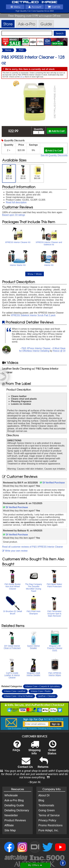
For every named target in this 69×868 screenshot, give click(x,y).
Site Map (10, 830)
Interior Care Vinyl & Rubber (18, 696)
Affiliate (9, 825)
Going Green (47, 810)
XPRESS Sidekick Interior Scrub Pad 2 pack (33, 315)
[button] (63, 863)
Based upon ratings (14, 215)
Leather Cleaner (47, 696)
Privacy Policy (47, 820)
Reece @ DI (59, 351)
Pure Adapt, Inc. (49, 830)
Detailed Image (35, 2)
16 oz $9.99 (23, 172)
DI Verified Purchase (52, 483)
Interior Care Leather (15, 691)
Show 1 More (35, 274)
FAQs (17, 748)
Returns (43, 764)
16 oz (22, 77)
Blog (41, 800)
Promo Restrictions (50, 825)
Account (34, 7)
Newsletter (11, 815)
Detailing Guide (14, 805)
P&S (21, 50)
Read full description (16, 202)
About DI (44, 795)
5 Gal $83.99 (37, 172)
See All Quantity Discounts (54, 155)
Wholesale (11, 795)
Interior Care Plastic (41, 691)
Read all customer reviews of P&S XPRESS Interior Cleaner (33, 547)
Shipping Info (35, 749)
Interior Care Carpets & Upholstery (43, 686)
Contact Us (25, 764)
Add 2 (54, 150)
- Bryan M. (34, 782)
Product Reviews (15, 820)
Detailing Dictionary (17, 810)
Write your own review (15, 551)
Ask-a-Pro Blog (14, 800)
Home (8, 50)
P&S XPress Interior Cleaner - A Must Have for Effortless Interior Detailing (42, 350)
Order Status (52, 749)
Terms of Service (49, 815)
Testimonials (46, 805)
